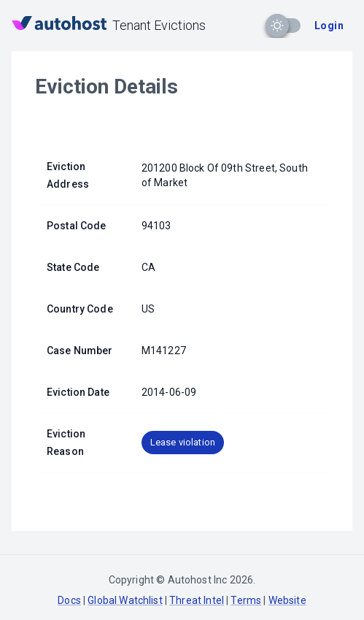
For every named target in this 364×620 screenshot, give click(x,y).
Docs (69, 600)
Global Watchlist (125, 600)
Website (287, 600)
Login (329, 26)
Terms (246, 600)
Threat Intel (197, 600)
